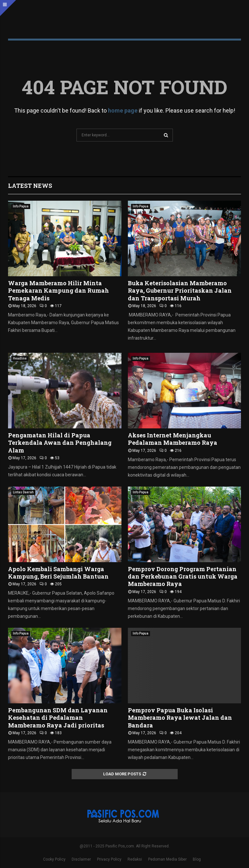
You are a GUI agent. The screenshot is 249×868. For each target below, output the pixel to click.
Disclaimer (81, 859)
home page (123, 110)
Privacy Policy (109, 859)
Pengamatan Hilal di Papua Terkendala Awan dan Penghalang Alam (60, 443)
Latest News (30, 186)
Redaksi (135, 859)
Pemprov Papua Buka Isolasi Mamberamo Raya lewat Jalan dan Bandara (180, 718)
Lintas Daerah (23, 492)
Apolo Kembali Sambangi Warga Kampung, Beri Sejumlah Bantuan (58, 573)
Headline (20, 358)
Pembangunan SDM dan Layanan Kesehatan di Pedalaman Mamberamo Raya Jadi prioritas (58, 718)
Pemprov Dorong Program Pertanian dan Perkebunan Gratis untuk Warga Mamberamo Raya (183, 576)
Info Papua (21, 206)
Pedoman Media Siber (167, 859)
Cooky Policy (54, 859)
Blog (197, 859)
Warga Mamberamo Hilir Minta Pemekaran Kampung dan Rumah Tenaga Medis (58, 291)
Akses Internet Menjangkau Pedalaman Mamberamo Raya (173, 439)
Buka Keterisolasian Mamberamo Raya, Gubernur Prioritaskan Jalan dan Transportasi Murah (180, 291)
